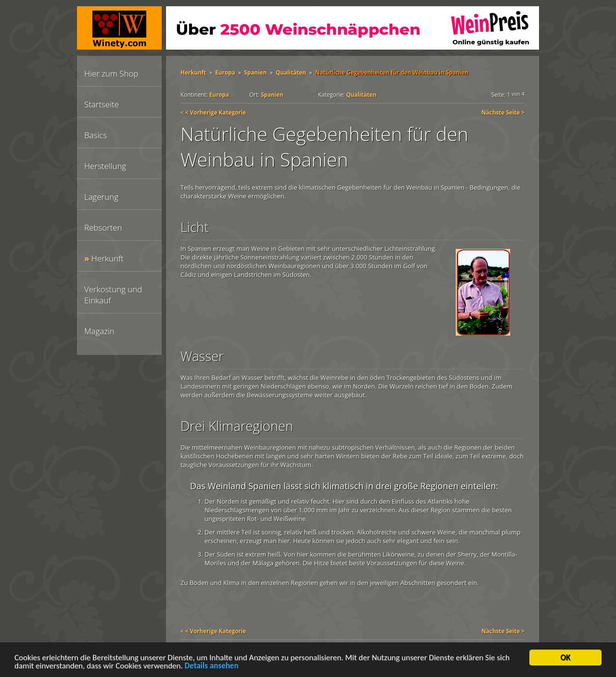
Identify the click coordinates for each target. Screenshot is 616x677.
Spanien (255, 72)
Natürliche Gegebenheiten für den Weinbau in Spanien (392, 72)
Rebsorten (103, 228)
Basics (96, 135)
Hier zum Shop (111, 73)
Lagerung (101, 197)
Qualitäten (291, 72)
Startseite (102, 104)
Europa (225, 72)
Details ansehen (212, 667)
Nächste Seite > (503, 112)
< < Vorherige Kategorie (213, 112)
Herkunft (108, 258)
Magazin (99, 331)
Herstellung (105, 166)
